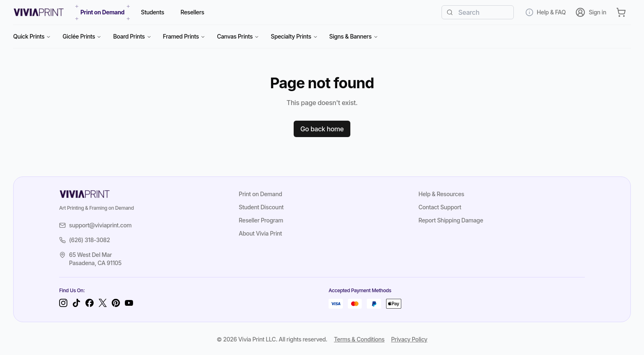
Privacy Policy (409, 339)
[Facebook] (90, 303)
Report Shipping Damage (451, 220)
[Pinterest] (116, 303)
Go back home (322, 129)
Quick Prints (32, 36)
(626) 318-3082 (85, 240)
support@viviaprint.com (95, 225)
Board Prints (132, 36)
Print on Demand (260, 194)
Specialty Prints (294, 36)
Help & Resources (442, 194)
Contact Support (440, 207)
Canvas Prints (238, 36)
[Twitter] (103, 303)
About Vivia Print (260, 233)
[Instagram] (63, 303)
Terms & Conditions (359, 339)
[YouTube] (129, 303)
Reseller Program (261, 220)
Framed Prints (184, 36)
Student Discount (261, 207)
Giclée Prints (82, 36)
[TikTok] (76, 303)
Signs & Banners (354, 36)
